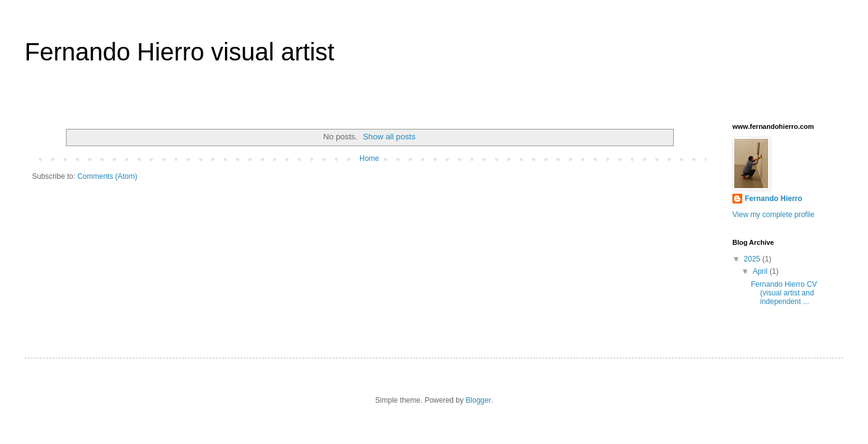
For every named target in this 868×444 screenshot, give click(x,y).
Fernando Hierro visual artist (179, 52)
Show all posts (389, 137)
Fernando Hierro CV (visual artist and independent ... (784, 293)
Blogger (478, 400)
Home (369, 158)
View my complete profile (773, 215)
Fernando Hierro (773, 199)
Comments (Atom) (107, 176)
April (761, 271)
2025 (753, 259)
